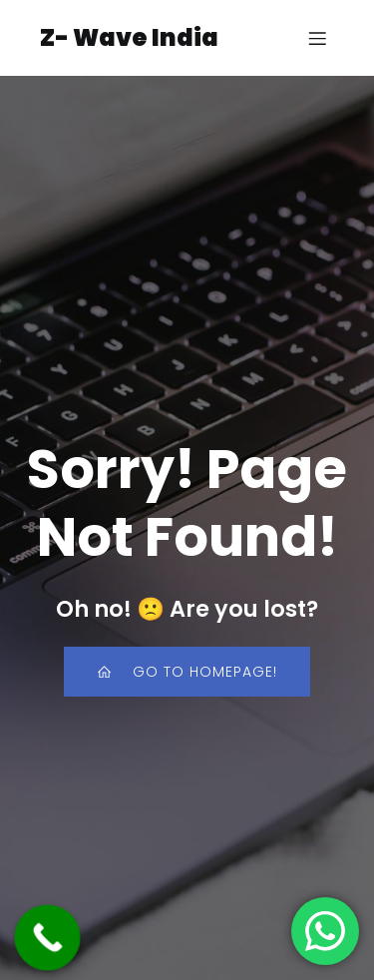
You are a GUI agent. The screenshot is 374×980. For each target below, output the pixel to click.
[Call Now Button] (48, 938)
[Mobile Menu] (317, 38)
